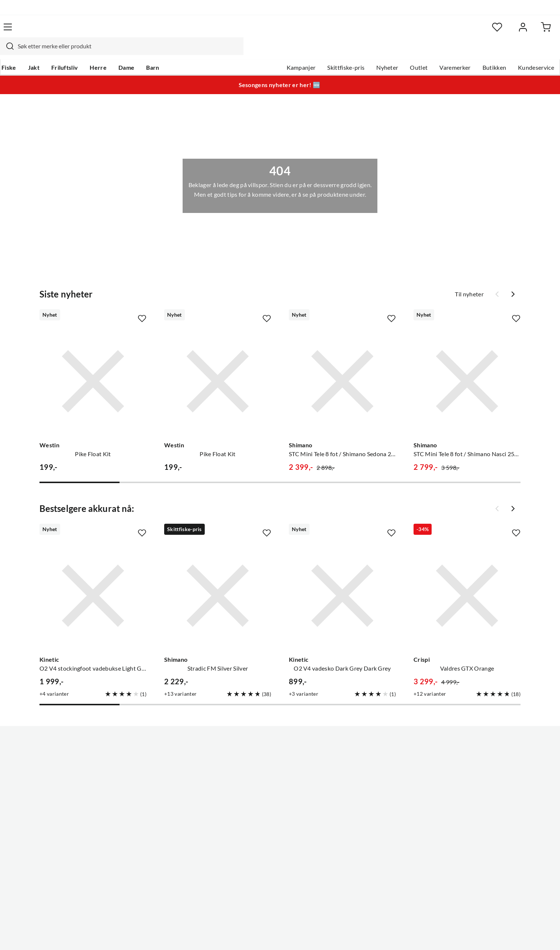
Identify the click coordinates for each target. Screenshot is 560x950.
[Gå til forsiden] (63, 31)
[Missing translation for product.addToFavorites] (142, 304)
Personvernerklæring (442, 934)
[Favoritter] (461, 32)
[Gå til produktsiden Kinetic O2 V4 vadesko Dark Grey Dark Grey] (342, 582)
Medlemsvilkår (257, 843)
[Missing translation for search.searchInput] (157, 31)
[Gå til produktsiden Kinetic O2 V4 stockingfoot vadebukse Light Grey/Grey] (93, 582)
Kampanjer (274, 52)
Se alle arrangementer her (272, 784)
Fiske (35, 52)
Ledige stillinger (259, 761)
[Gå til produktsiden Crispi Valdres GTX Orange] (467, 582)
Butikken (467, 52)
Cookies (523, 934)
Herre (124, 52)
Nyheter (359, 52)
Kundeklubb (254, 832)
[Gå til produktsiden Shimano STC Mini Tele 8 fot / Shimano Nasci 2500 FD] (467, 367)
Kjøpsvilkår (490, 934)
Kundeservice (508, 52)
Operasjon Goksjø (262, 796)
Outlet (391, 52)
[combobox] (272, 31)
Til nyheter (469, 280)
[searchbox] (279, 31)
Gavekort (145, 761)
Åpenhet (249, 820)
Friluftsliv (91, 52)
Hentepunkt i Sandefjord (60, 772)
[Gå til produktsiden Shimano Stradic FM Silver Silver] (218, 582)
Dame (153, 52)
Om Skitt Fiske (257, 749)
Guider (37, 761)
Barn (179, 52)
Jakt (60, 52)
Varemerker (427, 52)
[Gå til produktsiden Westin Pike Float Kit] (93, 367)
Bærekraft (251, 808)
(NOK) (44, 935)
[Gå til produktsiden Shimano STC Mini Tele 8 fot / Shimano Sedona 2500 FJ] (342, 367)
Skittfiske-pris (318, 52)
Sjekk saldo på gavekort (58, 784)
